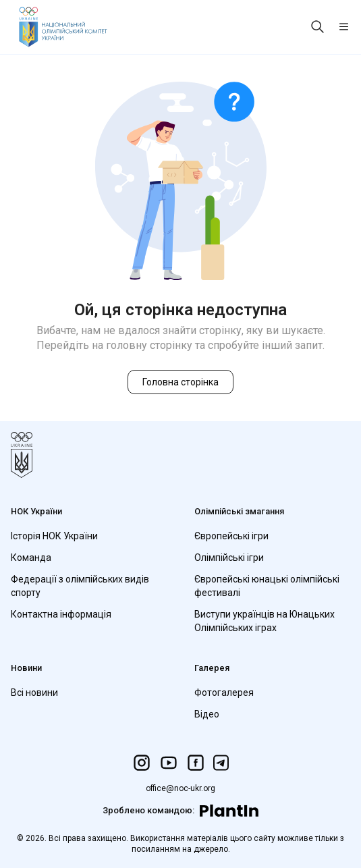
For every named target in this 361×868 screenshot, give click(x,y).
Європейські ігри (231, 536)
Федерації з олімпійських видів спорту (80, 586)
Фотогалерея (224, 693)
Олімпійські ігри (229, 558)
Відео (207, 714)
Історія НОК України (54, 536)
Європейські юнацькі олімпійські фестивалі (267, 586)
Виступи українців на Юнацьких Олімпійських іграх (265, 621)
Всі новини (34, 693)
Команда (31, 558)
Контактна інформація (61, 614)
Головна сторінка (180, 382)
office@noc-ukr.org (180, 788)
